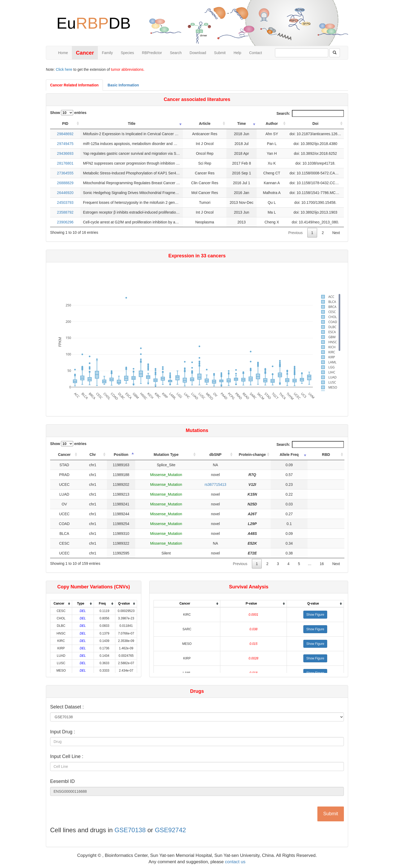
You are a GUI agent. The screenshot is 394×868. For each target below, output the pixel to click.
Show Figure (315, 615)
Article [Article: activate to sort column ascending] (205, 124)
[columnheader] (61, 604)
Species (127, 53)
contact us (235, 862)
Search (176, 53)
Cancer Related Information (74, 85)
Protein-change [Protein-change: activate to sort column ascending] (252, 455)
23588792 (65, 212)
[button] (315, 615)
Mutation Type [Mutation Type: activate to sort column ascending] (166, 455)
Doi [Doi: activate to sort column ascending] (315, 124)
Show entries (68, 113)
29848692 (65, 134)
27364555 (65, 173)
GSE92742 (170, 830)
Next (336, 233)
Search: (310, 113)
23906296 (65, 222)
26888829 (65, 183)
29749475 (65, 144)
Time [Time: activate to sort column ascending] (242, 124)
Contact (256, 53)
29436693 (65, 153)
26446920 (65, 193)
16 (322, 564)
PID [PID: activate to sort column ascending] (65, 124)
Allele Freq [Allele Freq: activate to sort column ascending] (289, 455)
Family (107, 53)
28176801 (65, 163)
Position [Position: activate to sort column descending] (121, 455)
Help (237, 53)
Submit (220, 53)
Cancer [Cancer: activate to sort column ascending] (64, 455)
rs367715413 (216, 484)
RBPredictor (152, 53)
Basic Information (123, 85)
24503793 (65, 202)
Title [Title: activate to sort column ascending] (132, 124)
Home (63, 53)
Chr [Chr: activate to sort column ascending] (93, 455)
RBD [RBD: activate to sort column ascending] (326, 455)
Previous (295, 233)
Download (198, 53)
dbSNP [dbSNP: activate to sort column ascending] (216, 455)
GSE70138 (130, 830)
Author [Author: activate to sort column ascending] (272, 124)
